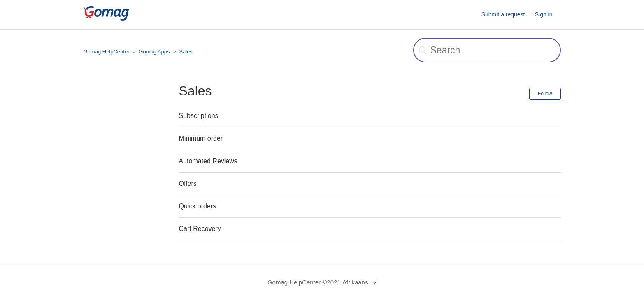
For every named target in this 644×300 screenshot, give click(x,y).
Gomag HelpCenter (107, 52)
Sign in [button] (544, 14)
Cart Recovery (200, 229)
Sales (186, 52)
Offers (188, 183)
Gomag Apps (154, 52)
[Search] (487, 50)
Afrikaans (356, 282)
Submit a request (503, 14)
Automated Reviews (208, 161)
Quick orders (198, 206)
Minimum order (201, 138)
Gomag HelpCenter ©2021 (304, 282)
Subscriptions (199, 116)
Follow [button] (545, 94)
